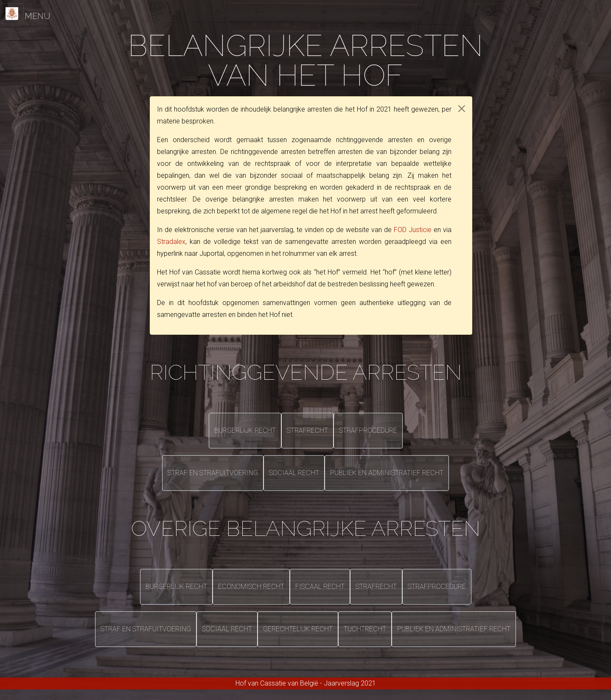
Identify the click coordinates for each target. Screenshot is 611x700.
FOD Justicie (413, 230)
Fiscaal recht (320, 587)
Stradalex (171, 242)
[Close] (462, 109)
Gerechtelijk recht (298, 629)
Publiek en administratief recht (387, 473)
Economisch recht (251, 587)
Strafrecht (307, 430)
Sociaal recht (294, 473)
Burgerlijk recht (245, 430)
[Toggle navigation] (12, 12)
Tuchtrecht (365, 629)
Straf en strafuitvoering (213, 473)
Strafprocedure (368, 430)
